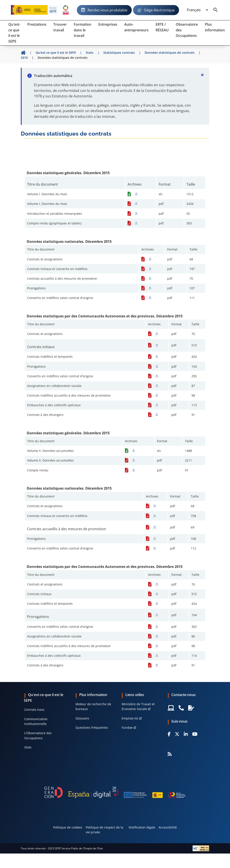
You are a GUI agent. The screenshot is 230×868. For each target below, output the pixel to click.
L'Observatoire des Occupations (38, 735)
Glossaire (82, 718)
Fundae (127, 728)
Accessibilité (168, 827)
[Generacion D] (115, 792)
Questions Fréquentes (92, 728)
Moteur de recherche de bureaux (93, 706)
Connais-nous (34, 710)
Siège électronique (159, 10)
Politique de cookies (68, 827)
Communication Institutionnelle (36, 721)
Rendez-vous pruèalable (107, 10)
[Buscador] (216, 10)
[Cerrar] (202, 75)
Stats (28, 747)
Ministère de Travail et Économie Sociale (138, 706)
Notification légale (142, 827)
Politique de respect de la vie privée (104, 830)
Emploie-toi (130, 718)
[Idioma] (197, 10)
